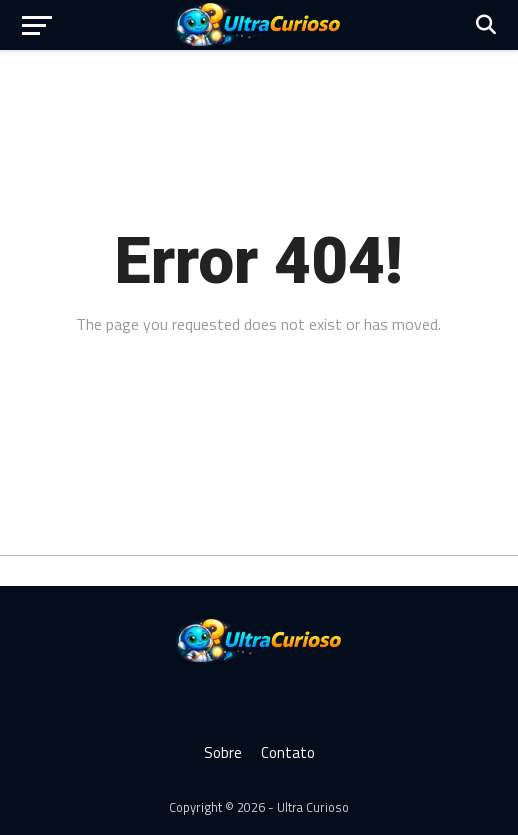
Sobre (223, 752)
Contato (288, 752)
